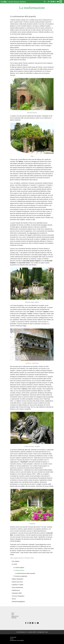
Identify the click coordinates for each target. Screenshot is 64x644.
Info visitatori (16, 561)
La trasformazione (19, 570)
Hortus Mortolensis (17, 587)
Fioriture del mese (17, 582)
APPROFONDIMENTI (18, 602)
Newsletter (14, 618)
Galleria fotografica (17, 579)
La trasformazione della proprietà (25, 573)
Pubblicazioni (16, 590)
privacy (12, 639)
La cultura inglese (19, 567)
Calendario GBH (17, 593)
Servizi (14, 599)
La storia (14, 564)
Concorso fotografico (18, 596)
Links (13, 615)
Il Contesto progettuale (20, 576)
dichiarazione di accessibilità (17, 640)
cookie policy (13, 637)
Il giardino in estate (17, 585)
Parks (13, 613)
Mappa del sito (15, 616)
